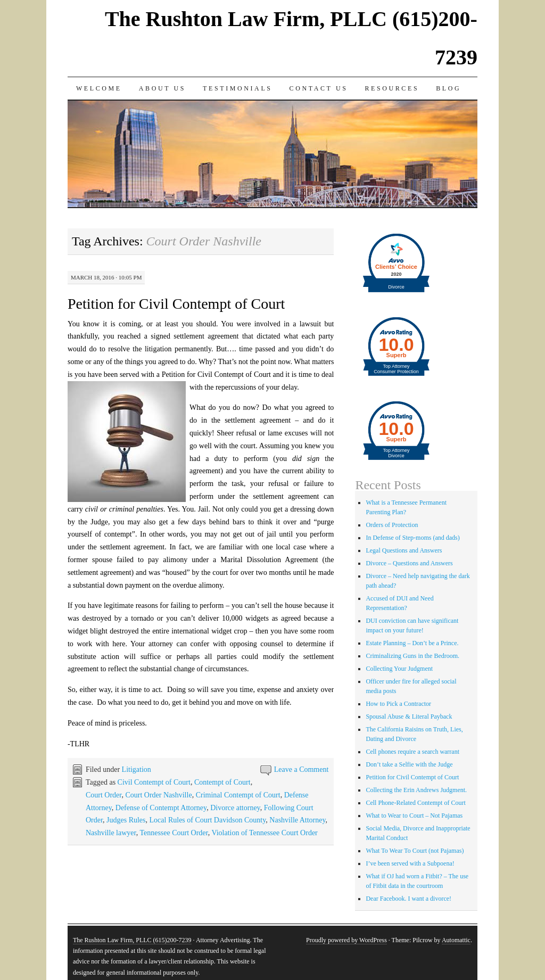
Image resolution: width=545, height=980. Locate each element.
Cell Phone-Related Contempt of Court (415, 803)
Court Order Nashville (158, 795)
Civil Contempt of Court (154, 782)
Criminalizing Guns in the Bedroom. (412, 656)
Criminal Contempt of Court (238, 795)
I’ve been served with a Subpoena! (410, 863)
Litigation (137, 769)
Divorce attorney (235, 808)
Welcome (99, 88)
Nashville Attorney (297, 820)
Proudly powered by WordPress (346, 940)
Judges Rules (126, 820)
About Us (162, 88)
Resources (392, 88)
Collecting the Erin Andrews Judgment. (416, 790)
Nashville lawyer (111, 833)
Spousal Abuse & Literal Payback (409, 717)
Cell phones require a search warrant (412, 752)
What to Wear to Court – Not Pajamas (414, 816)
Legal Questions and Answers (404, 550)
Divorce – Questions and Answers (409, 563)
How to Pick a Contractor (398, 704)
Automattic (456, 940)
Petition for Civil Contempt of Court (176, 304)
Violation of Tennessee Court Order (264, 833)
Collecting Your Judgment (399, 669)
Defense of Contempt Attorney (161, 808)
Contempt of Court (222, 782)
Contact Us (319, 88)
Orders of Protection (392, 525)
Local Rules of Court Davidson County (208, 820)
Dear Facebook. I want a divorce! (408, 899)
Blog (448, 88)
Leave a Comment (302, 769)
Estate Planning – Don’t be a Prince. (412, 643)
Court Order (104, 795)
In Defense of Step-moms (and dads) (412, 538)
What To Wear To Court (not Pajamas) (415, 851)
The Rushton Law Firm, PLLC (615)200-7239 (132, 940)
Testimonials (238, 88)
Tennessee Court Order (174, 833)
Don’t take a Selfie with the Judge (409, 764)
